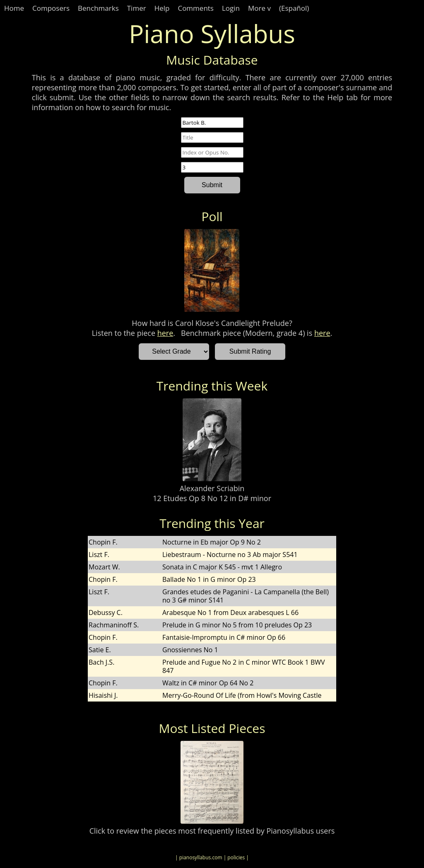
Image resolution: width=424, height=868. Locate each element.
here (165, 333)
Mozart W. (104, 567)
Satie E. (100, 650)
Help (162, 8)
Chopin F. (103, 542)
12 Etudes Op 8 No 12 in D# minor (212, 498)
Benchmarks (98, 8)
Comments (196, 8)
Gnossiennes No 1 (190, 650)
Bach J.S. (101, 662)
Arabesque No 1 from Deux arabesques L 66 (230, 612)
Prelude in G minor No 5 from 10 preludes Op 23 (237, 625)
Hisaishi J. (103, 695)
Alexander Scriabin (212, 488)
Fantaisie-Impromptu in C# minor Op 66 (224, 637)
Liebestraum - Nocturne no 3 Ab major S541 (230, 555)
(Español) (294, 8)
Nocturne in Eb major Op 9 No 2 (212, 542)
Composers (51, 8)
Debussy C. (106, 612)
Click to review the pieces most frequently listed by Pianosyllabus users (212, 831)
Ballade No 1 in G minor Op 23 (209, 579)
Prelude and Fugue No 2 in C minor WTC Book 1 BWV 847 (244, 666)
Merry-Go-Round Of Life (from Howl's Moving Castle (242, 695)
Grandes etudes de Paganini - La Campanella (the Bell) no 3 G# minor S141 (246, 596)
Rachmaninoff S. (114, 625)
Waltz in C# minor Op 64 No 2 (208, 683)
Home (14, 8)
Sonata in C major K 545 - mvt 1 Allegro (222, 567)
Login (231, 8)
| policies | (236, 857)
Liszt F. (99, 555)
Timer (137, 8)
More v (259, 8)
